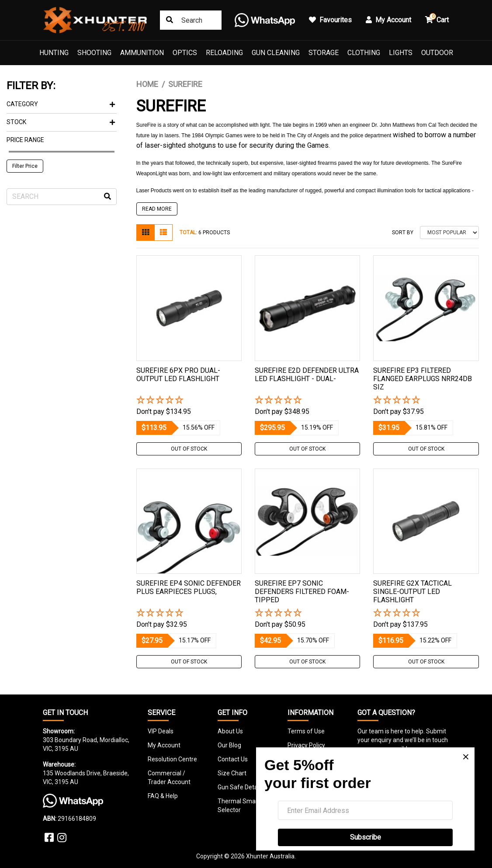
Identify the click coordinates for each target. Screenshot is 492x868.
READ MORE (157, 209)
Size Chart (232, 773)
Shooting (94, 53)
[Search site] (170, 20)
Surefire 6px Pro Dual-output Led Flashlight (178, 375)
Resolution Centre (172, 759)
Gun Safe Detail (239, 787)
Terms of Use (306, 731)
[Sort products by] (449, 233)
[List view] (163, 233)
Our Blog (229, 745)
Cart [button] (437, 19)
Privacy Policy (306, 745)
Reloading (224, 53)
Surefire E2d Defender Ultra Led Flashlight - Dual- (307, 375)
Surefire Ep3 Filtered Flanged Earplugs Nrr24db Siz (423, 379)
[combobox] (191, 20)
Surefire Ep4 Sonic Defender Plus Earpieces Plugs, (189, 587)
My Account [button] (388, 20)
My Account (164, 745)
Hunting (54, 53)
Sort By (403, 233)
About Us (230, 731)
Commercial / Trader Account (169, 778)
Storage (324, 53)
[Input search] (62, 197)
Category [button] (61, 104)
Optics (185, 53)
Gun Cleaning (276, 53)
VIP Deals (161, 731)
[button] (189, 401)
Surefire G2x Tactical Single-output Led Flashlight (412, 592)
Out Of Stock (189, 449)
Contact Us (233, 759)
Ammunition (142, 53)
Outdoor (437, 53)
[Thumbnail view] (146, 233)
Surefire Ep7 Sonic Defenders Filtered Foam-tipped (302, 592)
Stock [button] (61, 122)
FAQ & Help (163, 796)
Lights (401, 53)
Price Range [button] (25, 140)
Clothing (364, 53)
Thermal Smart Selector (239, 806)
